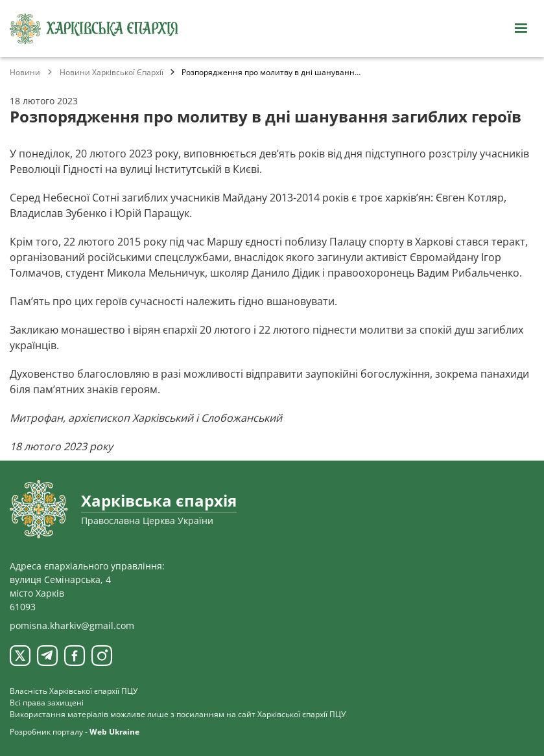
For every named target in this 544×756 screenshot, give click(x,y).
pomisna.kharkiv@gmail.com (72, 625)
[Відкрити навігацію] (521, 29)
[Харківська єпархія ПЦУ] (94, 29)
